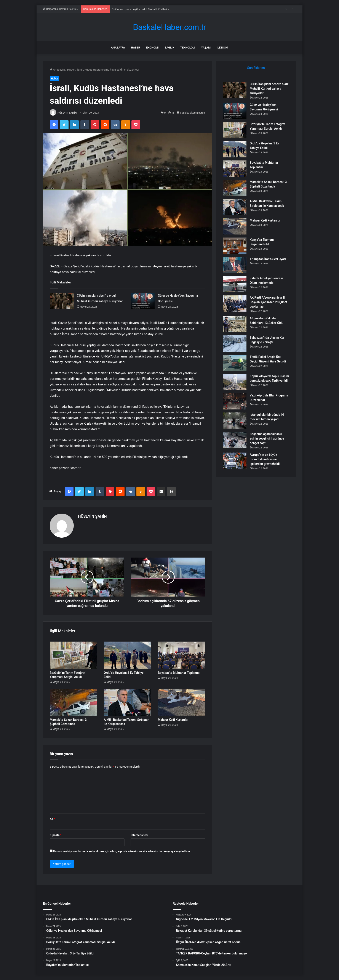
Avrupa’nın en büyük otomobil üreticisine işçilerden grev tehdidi (265, 459)
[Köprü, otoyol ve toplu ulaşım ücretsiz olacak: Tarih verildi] (235, 382)
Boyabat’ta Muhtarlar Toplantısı (179, 673)
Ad (52, 819)
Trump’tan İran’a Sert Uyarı (268, 259)
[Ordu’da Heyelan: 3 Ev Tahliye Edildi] (128, 655)
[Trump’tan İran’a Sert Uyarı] (235, 265)
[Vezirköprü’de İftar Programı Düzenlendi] (235, 401)
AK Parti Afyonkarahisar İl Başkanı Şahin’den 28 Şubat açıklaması (268, 302)
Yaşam (206, 48)
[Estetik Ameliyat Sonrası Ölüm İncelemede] (235, 284)
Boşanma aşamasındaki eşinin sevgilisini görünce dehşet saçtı (267, 438)
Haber (136, 48)
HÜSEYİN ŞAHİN (67, 113)
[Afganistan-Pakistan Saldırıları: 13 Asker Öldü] (235, 324)
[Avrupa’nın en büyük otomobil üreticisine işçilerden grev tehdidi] (235, 461)
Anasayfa (118, 48)
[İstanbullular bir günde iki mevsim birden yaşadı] (235, 421)
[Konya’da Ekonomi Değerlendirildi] (235, 246)
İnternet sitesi (139, 835)
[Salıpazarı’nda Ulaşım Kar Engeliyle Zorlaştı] (235, 344)
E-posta (56, 835)
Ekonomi (152, 48)
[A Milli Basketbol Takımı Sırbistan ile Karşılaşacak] (128, 702)
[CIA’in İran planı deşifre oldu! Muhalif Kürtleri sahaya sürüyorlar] (62, 301)
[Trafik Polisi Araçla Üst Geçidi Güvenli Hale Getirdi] (235, 363)
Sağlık (169, 48)
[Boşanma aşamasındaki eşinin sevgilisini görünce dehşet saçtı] (235, 440)
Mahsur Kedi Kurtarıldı (173, 720)
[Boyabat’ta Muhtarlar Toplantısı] (182, 655)
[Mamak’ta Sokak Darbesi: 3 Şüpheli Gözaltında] (74, 702)
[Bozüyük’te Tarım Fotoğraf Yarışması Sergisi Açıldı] (74, 655)
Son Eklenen (256, 68)
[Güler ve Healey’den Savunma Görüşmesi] (143, 301)
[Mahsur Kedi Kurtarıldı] (182, 702)
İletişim (222, 48)
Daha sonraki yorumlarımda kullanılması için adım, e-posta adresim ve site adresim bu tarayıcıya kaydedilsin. (122, 851)
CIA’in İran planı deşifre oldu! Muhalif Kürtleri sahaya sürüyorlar (269, 89)
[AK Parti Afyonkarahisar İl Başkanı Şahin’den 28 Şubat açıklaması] (235, 303)
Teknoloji (188, 48)
